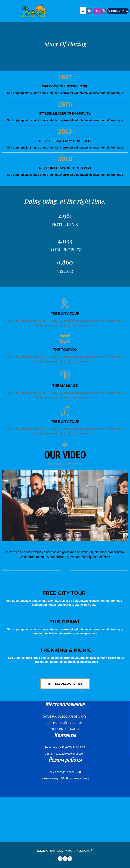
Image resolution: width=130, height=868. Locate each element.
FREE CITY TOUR (65, 314)
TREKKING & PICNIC (66, 650)
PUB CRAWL (65, 622)
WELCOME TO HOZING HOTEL (65, 86)
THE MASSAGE (65, 386)
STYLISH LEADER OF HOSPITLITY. (65, 114)
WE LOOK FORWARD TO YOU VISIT (65, 168)
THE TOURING (65, 350)
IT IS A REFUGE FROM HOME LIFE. (65, 141)
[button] (118, 11)
